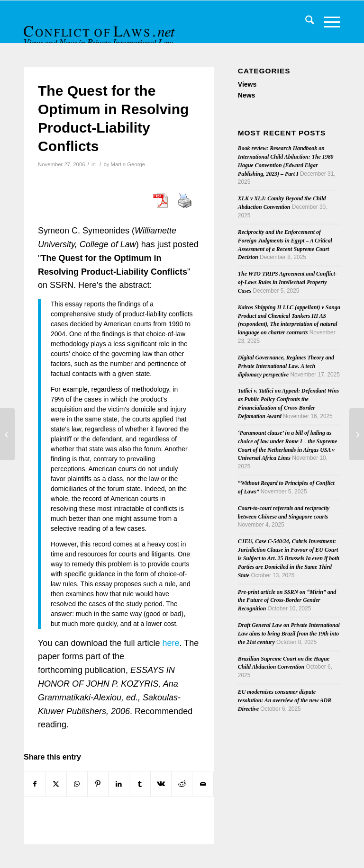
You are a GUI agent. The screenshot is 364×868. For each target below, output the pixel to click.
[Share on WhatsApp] (77, 784)
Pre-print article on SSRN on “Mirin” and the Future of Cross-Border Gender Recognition (287, 600)
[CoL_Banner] (100, 30)
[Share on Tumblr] (140, 784)
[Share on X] (56, 784)
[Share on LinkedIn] (119, 784)
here (171, 643)
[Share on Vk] (161, 784)
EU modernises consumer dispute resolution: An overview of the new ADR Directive (285, 700)
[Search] (305, 22)
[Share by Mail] (203, 784)
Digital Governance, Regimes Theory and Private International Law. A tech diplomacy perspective (286, 366)
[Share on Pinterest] (98, 784)
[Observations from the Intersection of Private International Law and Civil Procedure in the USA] (357, 434)
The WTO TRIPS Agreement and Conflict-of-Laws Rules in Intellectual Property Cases (287, 282)
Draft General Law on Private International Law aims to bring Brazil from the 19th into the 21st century (289, 634)
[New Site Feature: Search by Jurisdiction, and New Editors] (7, 434)
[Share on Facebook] (35, 784)
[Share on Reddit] (182, 784)
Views (247, 84)
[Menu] (327, 22)
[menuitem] (305, 22)
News (247, 95)
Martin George (128, 164)
